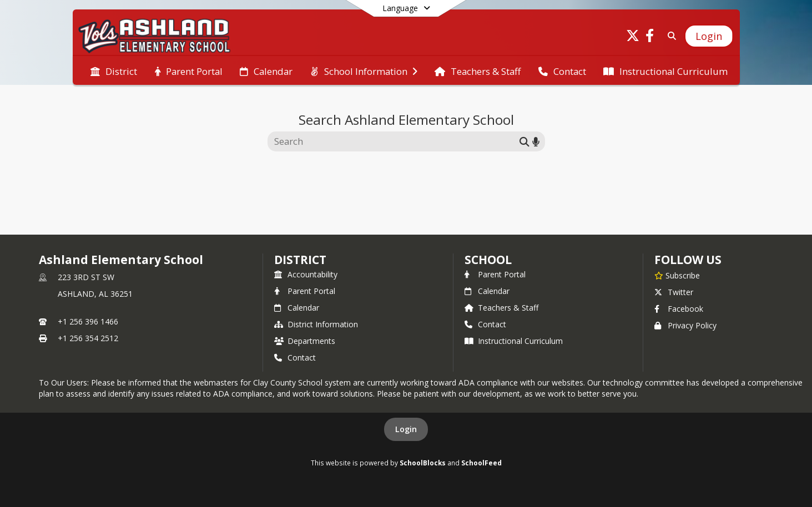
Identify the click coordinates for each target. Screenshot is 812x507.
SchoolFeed (481, 463)
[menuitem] (114, 70)
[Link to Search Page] (670, 36)
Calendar (297, 308)
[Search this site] (395, 141)
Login (406, 429)
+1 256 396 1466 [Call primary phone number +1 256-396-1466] (88, 321)
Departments (305, 341)
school (488, 260)
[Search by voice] (536, 141)
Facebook (679, 309)
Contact (295, 358)
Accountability (306, 274)
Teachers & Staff (501, 308)
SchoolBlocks (423, 463)
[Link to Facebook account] (649, 37)
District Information (316, 324)
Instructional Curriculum (514, 341)
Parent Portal (305, 291)
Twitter (674, 292)
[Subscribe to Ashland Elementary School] (677, 275)
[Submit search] (524, 141)
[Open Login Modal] (709, 36)
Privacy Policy (685, 325)
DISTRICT (300, 260)
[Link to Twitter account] (633, 37)
